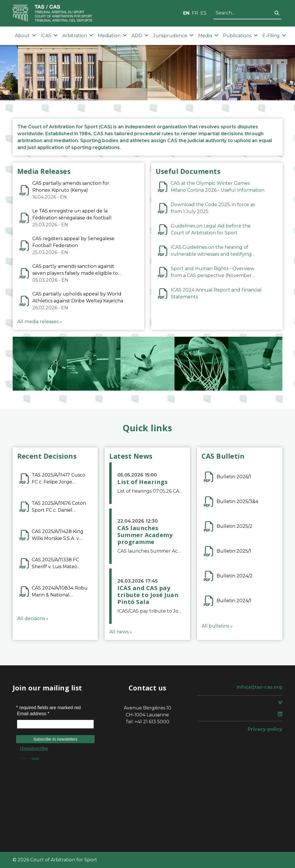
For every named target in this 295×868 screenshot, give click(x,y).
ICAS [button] (49, 36)
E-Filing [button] (274, 36)
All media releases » (40, 322)
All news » (121, 632)
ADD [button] (140, 36)
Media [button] (208, 36)
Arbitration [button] (78, 36)
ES (203, 13)
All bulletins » (217, 626)
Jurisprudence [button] (173, 36)
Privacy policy (265, 729)
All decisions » (33, 618)
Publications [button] (240, 36)
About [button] (26, 36)
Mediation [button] (112, 36)
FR (195, 13)
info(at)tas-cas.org (259, 687)
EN (186, 13)
